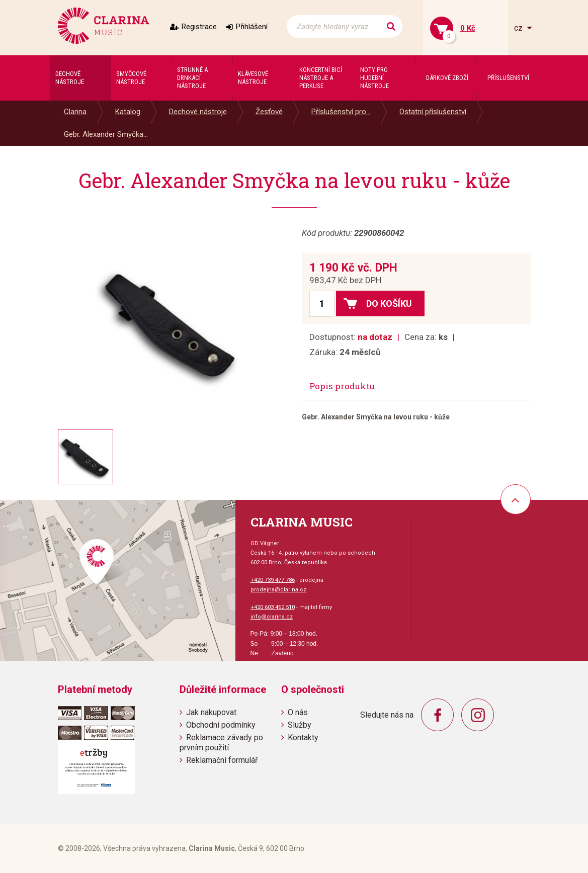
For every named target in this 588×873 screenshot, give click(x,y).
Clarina (75, 112)
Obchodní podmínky (221, 725)
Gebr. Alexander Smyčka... (106, 134)
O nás (298, 712)
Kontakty (303, 737)
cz (519, 28)
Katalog (128, 112)
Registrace (199, 27)
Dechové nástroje (198, 112)
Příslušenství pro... (341, 112)
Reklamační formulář (222, 760)
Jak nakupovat (211, 712)
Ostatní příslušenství (433, 112)
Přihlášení (252, 27)
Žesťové (269, 112)
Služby (300, 725)
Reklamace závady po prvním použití (221, 742)
